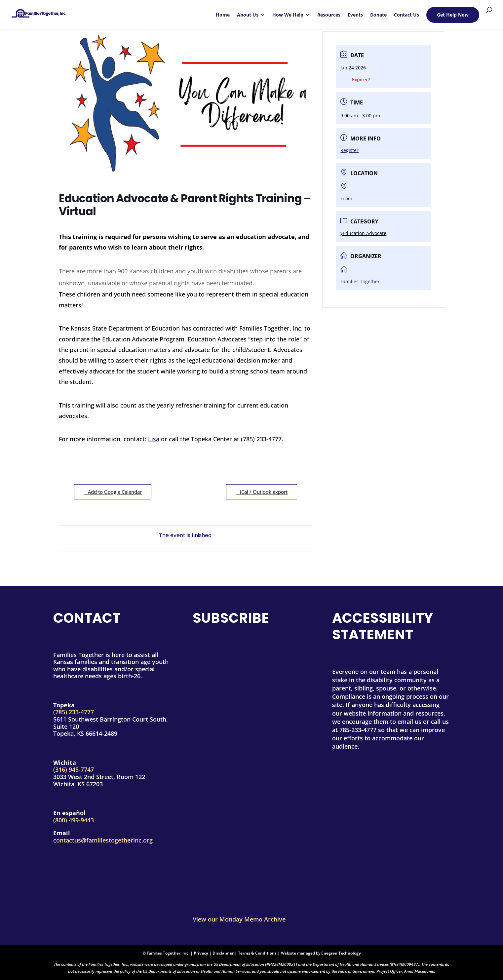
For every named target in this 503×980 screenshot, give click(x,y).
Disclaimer (223, 953)
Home (223, 15)
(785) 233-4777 (74, 712)
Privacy (201, 953)
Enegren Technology (341, 953)
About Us (248, 15)
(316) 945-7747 (74, 769)
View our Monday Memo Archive (239, 919)
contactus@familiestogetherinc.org (103, 840)
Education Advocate (363, 233)
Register (349, 150)
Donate (378, 15)
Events (355, 15)
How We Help (288, 15)
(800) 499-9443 (74, 820)
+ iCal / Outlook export (262, 492)
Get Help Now (453, 15)
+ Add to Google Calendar (113, 492)
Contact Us (406, 15)
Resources (329, 15)
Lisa (154, 439)
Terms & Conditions (257, 953)
